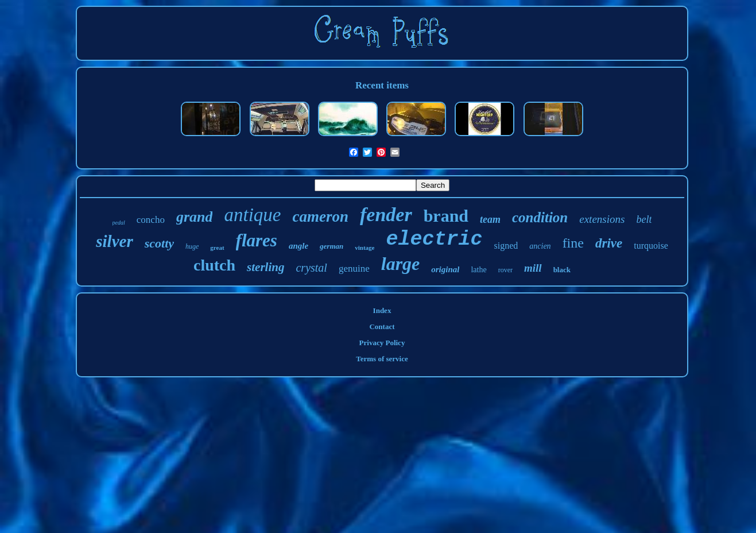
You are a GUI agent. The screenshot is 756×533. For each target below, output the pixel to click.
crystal (311, 268)
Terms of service (382, 359)
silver (114, 241)
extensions (602, 219)
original (445, 269)
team (490, 219)
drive (609, 243)
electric (434, 240)
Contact (382, 327)
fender (386, 215)
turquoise (651, 246)
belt (644, 219)
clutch (214, 265)
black (562, 270)
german (332, 246)
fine (573, 243)
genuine (354, 269)
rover (505, 270)
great (217, 248)
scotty (159, 243)
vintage (365, 248)
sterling (265, 267)
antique (252, 215)
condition (540, 217)
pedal (119, 223)
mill (533, 268)
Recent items (382, 85)
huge (192, 246)
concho (151, 220)
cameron (320, 217)
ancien (540, 246)
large (401, 264)
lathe (478, 270)
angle (298, 246)
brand (446, 216)
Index (382, 310)
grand (195, 217)
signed (506, 246)
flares (257, 240)
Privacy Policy (382, 343)
